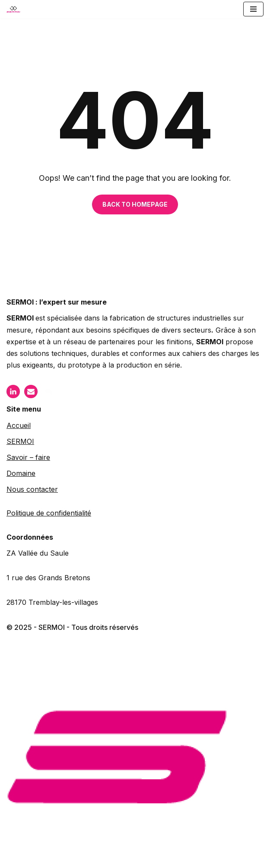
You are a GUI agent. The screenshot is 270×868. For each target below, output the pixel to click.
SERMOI (20, 441)
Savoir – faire (28, 457)
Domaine (21, 473)
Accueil (19, 425)
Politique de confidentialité (49, 513)
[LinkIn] (13, 392)
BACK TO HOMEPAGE (135, 204)
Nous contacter (32, 489)
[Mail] (31, 392)
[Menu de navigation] (253, 9)
